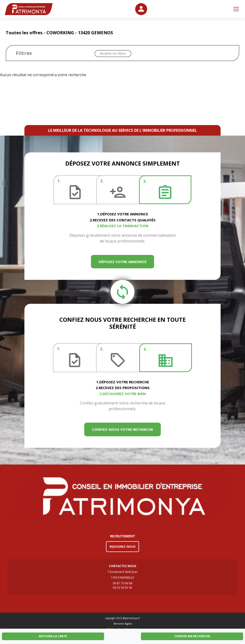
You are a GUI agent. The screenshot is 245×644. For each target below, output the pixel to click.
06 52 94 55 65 (122, 588)
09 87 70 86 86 (122, 583)
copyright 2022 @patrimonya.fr (123, 618)
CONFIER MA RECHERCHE (192, 636)
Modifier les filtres (113, 53)
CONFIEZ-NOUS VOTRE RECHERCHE (122, 429)
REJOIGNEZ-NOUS (122, 547)
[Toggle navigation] (236, 9)
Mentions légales (123, 624)
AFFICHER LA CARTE (53, 636)
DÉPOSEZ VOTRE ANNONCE (122, 262)
